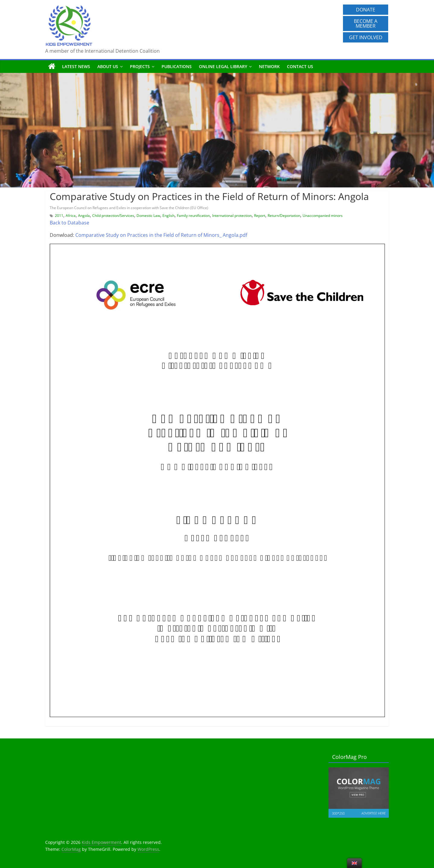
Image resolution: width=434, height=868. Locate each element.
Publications (177, 66)
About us (108, 66)
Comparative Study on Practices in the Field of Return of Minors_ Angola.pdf (161, 235)
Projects (140, 66)
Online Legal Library (223, 66)
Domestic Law (148, 216)
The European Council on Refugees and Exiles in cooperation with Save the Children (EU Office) (129, 208)
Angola (84, 216)
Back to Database (69, 223)
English (168, 216)
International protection (232, 216)
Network (269, 66)
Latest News (76, 66)
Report (260, 216)
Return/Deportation (284, 216)
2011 (59, 216)
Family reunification (193, 216)
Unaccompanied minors (323, 216)
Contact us (300, 66)
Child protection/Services (113, 216)
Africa (71, 216)
